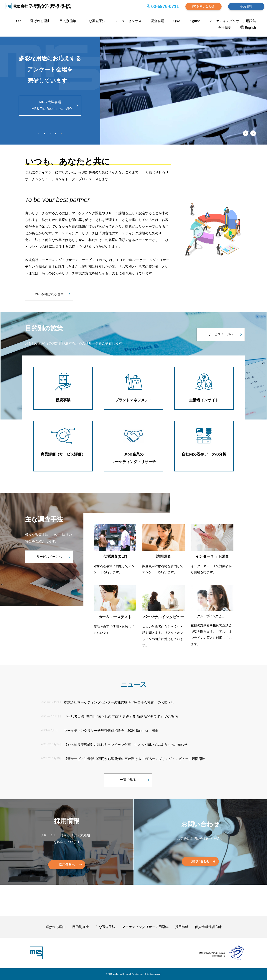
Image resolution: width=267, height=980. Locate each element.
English (250, 28)
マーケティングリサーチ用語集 (233, 21)
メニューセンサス (128, 21)
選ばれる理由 (40, 21)
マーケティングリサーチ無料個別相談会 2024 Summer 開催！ (113, 731)
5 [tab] (61, 134)
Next (253, 133)
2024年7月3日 (50, 730)
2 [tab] (44, 134)
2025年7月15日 (51, 716)
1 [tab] (39, 134)
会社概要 (224, 28)
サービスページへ (221, 334)
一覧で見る (128, 780)
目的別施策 (68, 21)
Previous (246, 133)
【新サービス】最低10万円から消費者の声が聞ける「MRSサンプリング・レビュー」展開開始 (135, 759)
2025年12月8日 (51, 702)
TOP (18, 21)
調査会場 (157, 21)
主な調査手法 (95, 21)
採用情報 (246, 6)
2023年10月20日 (52, 758)
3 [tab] (50, 134)
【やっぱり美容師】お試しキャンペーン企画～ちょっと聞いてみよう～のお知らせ (126, 745)
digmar (195, 21)
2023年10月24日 (52, 744)
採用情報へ (67, 865)
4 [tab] (56, 134)
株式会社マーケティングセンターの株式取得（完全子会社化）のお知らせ (119, 702)
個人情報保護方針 (208, 927)
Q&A (177, 21)
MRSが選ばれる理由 (49, 294)
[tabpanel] (133, 87)
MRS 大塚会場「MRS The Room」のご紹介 (50, 105)
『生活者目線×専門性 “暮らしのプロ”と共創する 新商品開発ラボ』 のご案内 (121, 717)
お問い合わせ (205, 6)
